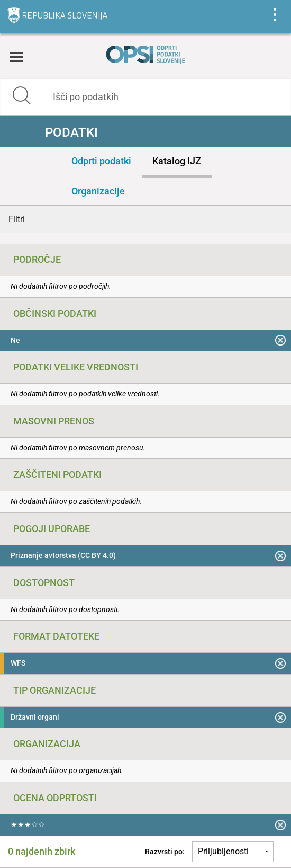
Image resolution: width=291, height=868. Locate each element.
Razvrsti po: (165, 852)
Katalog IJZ (177, 161)
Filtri (17, 219)
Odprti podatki (101, 161)
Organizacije (98, 191)
